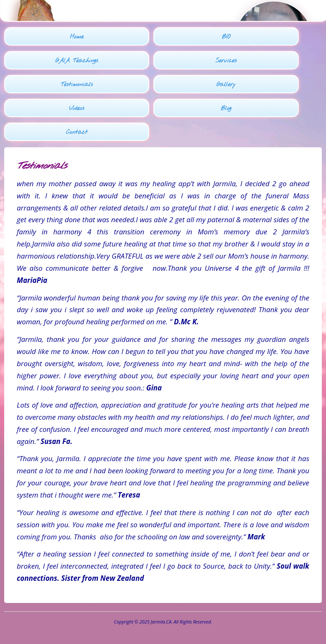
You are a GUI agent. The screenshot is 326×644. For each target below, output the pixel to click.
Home (77, 37)
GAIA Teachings (77, 61)
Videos (77, 109)
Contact (76, 132)
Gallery (226, 85)
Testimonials (77, 85)
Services (226, 61)
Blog (226, 109)
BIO (226, 37)
